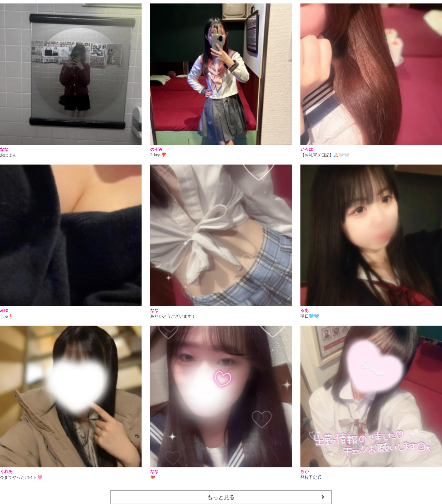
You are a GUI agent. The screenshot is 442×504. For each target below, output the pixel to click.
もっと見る (221, 497)
